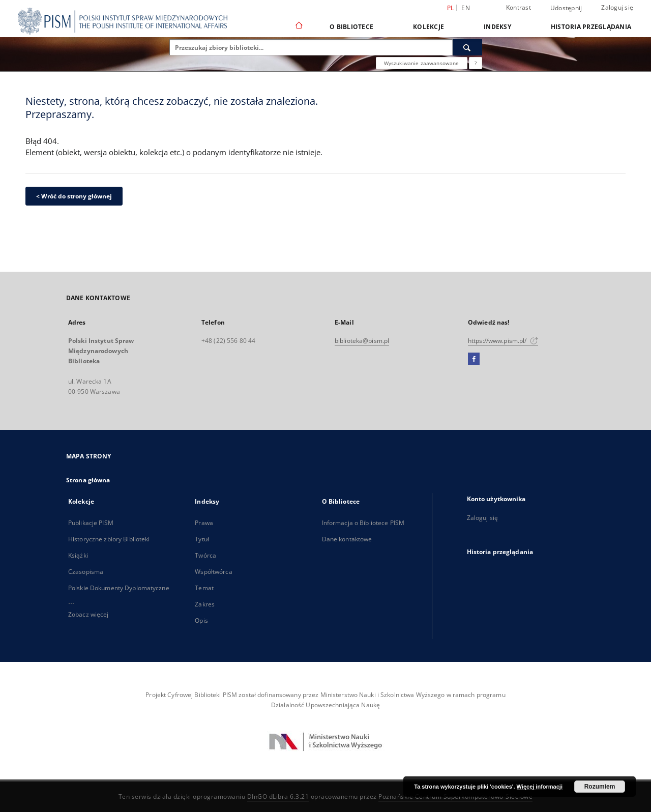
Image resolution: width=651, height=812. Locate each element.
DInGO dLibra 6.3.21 (278, 796)
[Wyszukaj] (467, 47)
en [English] (466, 8)
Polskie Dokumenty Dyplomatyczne (119, 588)
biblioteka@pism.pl (362, 341)
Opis (201, 620)
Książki (78, 555)
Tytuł (202, 539)
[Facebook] (474, 359)
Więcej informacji (540, 787)
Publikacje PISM (91, 523)
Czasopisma (86, 572)
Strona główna (88, 480)
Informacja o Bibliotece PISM (363, 523)
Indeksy (497, 27)
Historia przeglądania (591, 27)
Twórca (205, 555)
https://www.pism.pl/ (503, 341)
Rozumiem (600, 787)
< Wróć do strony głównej (74, 196)
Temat (204, 588)
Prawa (204, 523)
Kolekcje (428, 27)
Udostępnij (566, 8)
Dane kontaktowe (347, 539)
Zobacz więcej (88, 614)
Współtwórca (213, 572)
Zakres (205, 604)
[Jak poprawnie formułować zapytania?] (476, 63)
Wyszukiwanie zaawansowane (422, 63)
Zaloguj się (617, 7)
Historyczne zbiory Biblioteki (109, 539)
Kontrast (519, 7)
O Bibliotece (351, 27)
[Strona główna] (298, 26)
